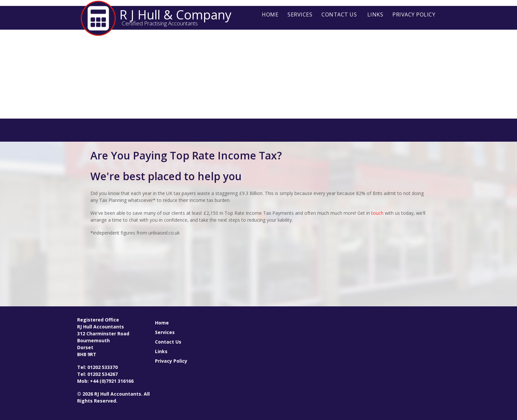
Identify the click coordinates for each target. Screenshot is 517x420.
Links (375, 14)
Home (270, 14)
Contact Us (339, 14)
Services (300, 14)
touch (377, 213)
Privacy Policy (414, 14)
